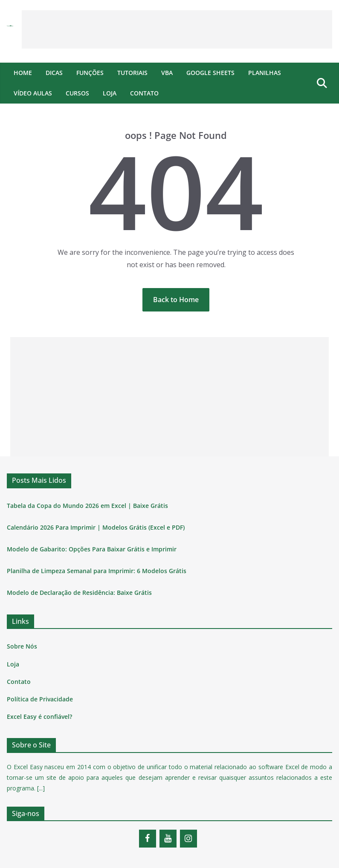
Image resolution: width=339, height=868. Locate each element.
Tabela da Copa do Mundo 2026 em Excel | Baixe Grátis (87, 506)
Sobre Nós (22, 646)
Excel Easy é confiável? (39, 717)
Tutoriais (132, 73)
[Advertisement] (177, 29)
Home (23, 73)
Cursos (77, 93)
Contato (144, 93)
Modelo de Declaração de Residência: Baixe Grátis (79, 593)
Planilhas (265, 73)
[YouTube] (168, 839)
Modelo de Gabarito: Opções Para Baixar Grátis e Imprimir (92, 549)
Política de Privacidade (40, 699)
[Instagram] (188, 839)
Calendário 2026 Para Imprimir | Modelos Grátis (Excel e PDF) (96, 527)
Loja (110, 93)
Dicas (54, 73)
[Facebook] (148, 839)
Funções (90, 73)
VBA (167, 73)
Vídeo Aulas (33, 93)
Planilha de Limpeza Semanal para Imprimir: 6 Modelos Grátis (97, 571)
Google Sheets (210, 73)
